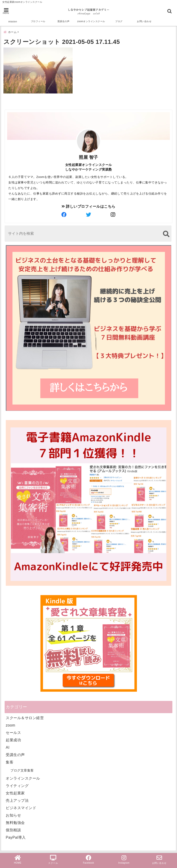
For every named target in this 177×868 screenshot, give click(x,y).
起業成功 (13, 738)
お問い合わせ (144, 21)
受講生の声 (63, 21)
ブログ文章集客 (22, 769)
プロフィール (38, 21)
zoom (10, 724)
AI (8, 746)
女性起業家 (15, 791)
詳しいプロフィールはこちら (88, 205)
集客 (10, 761)
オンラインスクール (23, 777)
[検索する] (166, 232)
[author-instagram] (113, 213)
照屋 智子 (88, 156)
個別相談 (13, 828)
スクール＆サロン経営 (25, 716)
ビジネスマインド (21, 806)
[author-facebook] (64, 213)
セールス (13, 731)
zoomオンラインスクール (91, 21)
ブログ (119, 21)
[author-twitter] (88, 213)
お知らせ (13, 814)
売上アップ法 (17, 799)
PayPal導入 (16, 836)
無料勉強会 (15, 821)
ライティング (17, 784)
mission (13, 22)
